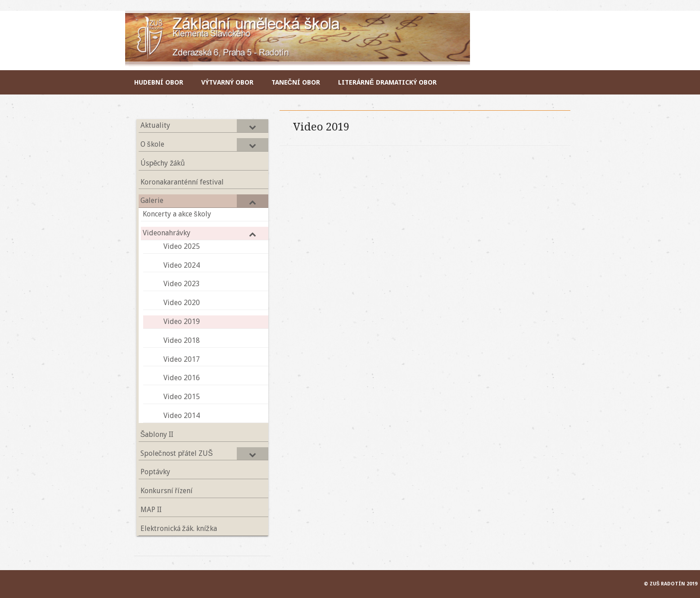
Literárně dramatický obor (387, 82)
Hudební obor (159, 82)
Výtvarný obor (227, 82)
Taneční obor (296, 82)
